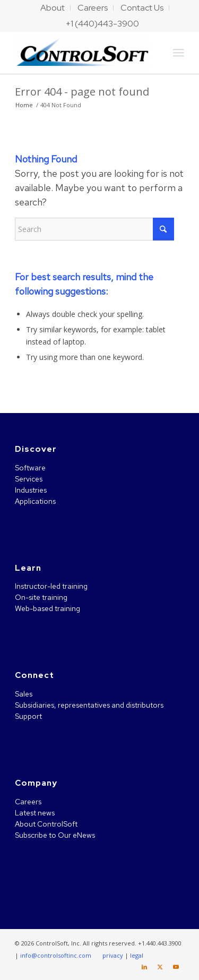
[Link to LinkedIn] (144, 967)
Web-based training (47, 608)
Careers (28, 802)
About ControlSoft (46, 824)
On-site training (41, 597)
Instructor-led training (51, 586)
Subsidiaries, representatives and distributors (89, 705)
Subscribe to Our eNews (55, 835)
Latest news (35, 813)
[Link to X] (160, 967)
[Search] (94, 229)
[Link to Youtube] (176, 967)
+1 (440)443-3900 (102, 24)
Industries (31, 490)
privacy (113, 955)
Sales (24, 694)
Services (29, 479)
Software (30, 468)
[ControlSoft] (83, 53)
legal (137, 955)
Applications (35, 501)
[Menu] (179, 53)
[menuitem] (53, 8)
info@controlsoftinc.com (56, 955)
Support (28, 716)
